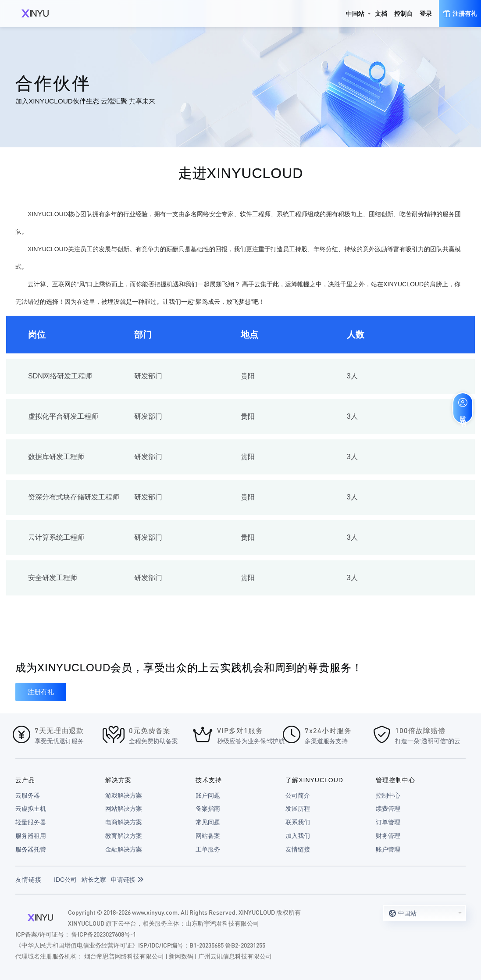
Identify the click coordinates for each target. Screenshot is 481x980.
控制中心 (388, 795)
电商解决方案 (124, 822)
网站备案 (208, 836)
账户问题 (208, 795)
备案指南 (208, 809)
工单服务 (208, 849)
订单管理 (388, 822)
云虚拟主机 (31, 809)
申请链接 (127, 880)
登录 (426, 14)
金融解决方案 (124, 849)
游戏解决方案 (124, 795)
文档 (381, 14)
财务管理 (388, 836)
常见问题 (208, 822)
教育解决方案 (124, 836)
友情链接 (298, 849)
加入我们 (298, 836)
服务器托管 (31, 849)
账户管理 (388, 849)
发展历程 (298, 809)
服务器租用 (31, 836)
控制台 (403, 14)
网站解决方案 (124, 809)
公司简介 (298, 795)
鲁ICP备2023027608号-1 (104, 934)
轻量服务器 (31, 822)
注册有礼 (41, 692)
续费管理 (388, 809)
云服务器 (28, 795)
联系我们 (298, 822)
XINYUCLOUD (35, 14)
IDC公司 (65, 880)
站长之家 (94, 880)
